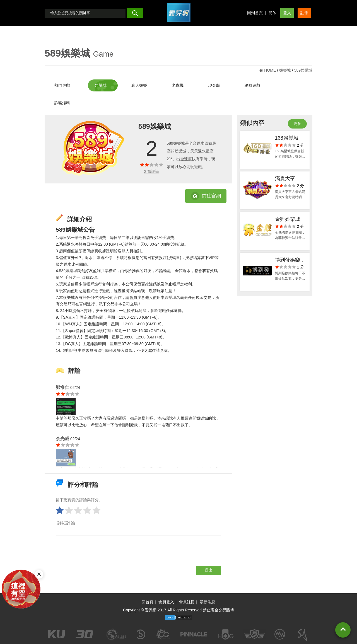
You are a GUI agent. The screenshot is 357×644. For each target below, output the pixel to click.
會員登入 (166, 602)
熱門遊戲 (62, 85)
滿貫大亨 (285, 178)
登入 (287, 13)
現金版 (214, 85)
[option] (93, 148)
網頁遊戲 (252, 85)
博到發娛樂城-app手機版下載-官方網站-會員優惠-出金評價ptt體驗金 (291, 261)
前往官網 (206, 196)
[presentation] (98, 555)
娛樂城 (101, 85)
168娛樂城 (287, 138)
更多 (297, 124)
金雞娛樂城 (288, 219)
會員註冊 (187, 602)
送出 (209, 570)
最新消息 (208, 602)
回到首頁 (255, 13)
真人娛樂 (139, 85)
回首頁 (148, 602)
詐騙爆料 (62, 103)
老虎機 (178, 85)
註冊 (304, 13)
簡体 (272, 13)
